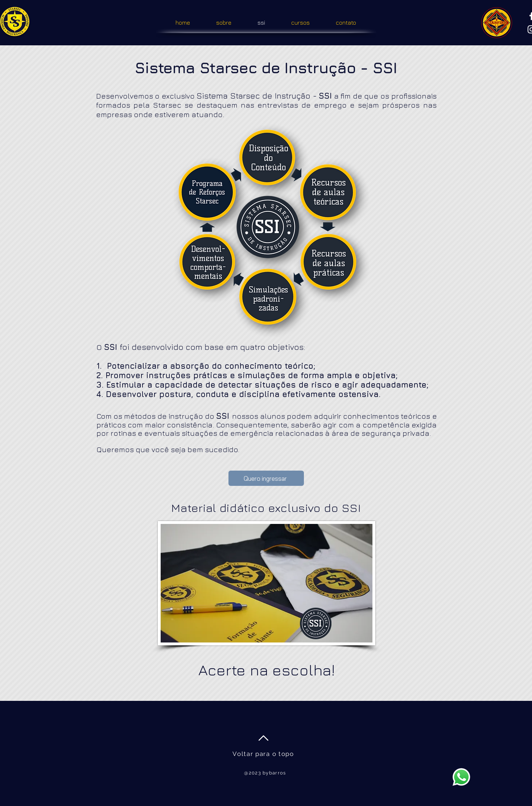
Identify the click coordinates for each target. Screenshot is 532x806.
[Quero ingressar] (266, 478)
